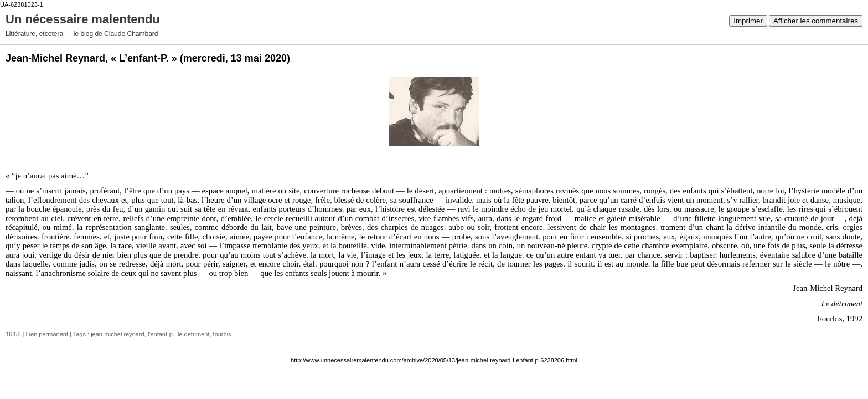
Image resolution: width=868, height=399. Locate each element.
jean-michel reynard (118, 334)
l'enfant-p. (161, 334)
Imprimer (748, 21)
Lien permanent (47, 334)
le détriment (193, 334)
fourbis (222, 334)
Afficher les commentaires (816, 21)
